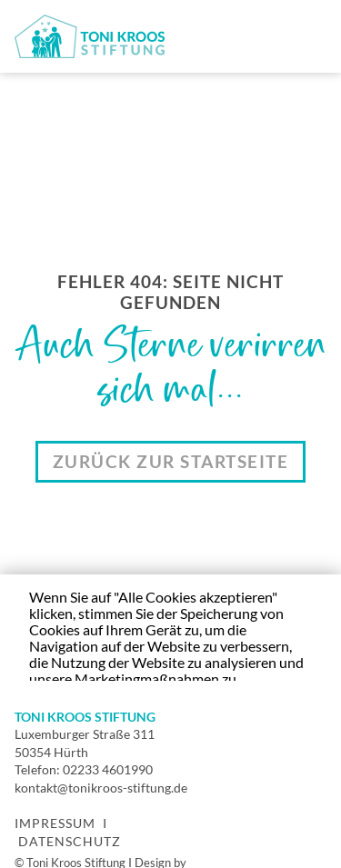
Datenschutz (70, 841)
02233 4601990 (108, 769)
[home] (90, 36)
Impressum (55, 823)
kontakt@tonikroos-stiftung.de (101, 788)
